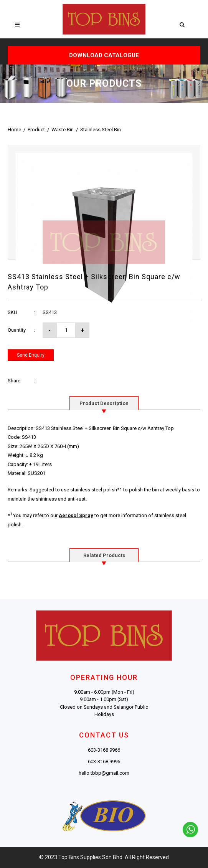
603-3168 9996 (104, 761)
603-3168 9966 (104, 750)
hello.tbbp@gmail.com (104, 773)
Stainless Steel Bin (101, 130)
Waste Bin (63, 130)
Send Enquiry (31, 355)
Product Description (104, 403)
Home (14, 130)
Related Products (104, 555)
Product (36, 130)
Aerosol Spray (76, 515)
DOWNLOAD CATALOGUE (104, 55)
